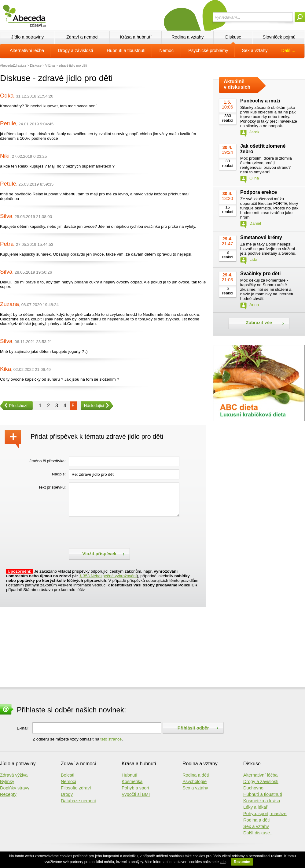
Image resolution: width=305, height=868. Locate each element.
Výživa (50, 65)
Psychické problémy (208, 50)
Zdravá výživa (14, 775)
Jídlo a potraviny (27, 37)
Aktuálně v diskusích (237, 84)
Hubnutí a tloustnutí (126, 50)
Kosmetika (132, 781)
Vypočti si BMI (136, 794)
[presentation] (115, 532)
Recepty (8, 794)
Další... (288, 50)
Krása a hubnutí (136, 37)
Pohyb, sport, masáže (265, 814)
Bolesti (68, 775)
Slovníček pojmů (279, 37)
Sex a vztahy (255, 50)
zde (223, 862)
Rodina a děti (196, 775)
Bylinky (7, 781)
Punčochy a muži (260, 101)
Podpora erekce (259, 192)
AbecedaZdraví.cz (13, 65)
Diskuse (233, 37)
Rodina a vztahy (187, 37)
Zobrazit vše (259, 323)
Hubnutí (129, 775)
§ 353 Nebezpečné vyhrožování (108, 576)
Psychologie (195, 781)
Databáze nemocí (78, 801)
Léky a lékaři (256, 807)
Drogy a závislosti (75, 50)
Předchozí (14, 406)
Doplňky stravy (15, 788)
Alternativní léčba (27, 50)
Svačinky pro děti (261, 273)
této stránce (111, 739)
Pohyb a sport (135, 788)
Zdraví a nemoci (82, 37)
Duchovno (253, 788)
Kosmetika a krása (262, 801)
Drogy (67, 794)
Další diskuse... (258, 833)
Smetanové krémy (261, 237)
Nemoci (167, 50)
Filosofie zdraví (76, 788)
